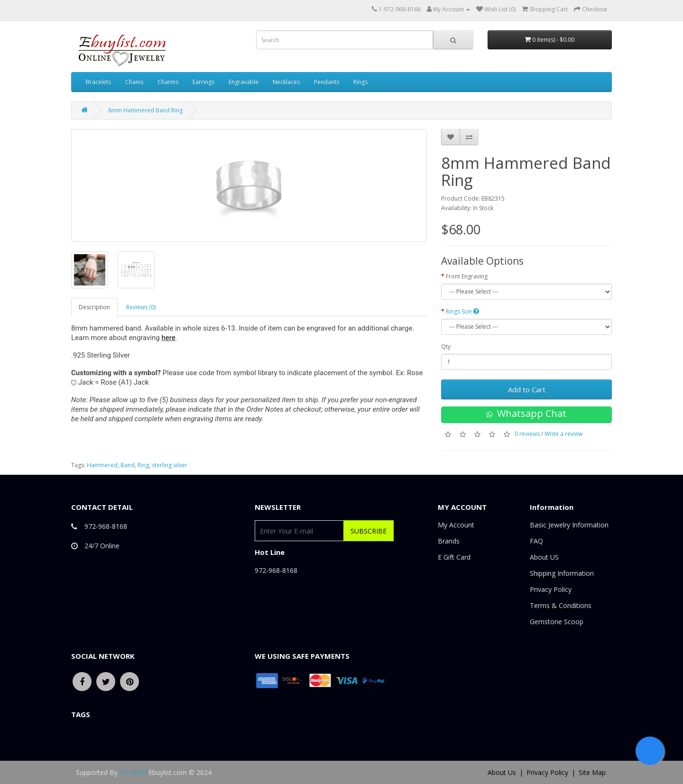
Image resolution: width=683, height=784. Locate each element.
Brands (449, 541)
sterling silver (170, 465)
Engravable (244, 82)
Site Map (592, 772)
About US (544, 557)
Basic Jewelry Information (569, 525)
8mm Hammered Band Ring (145, 110)
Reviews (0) (141, 307)
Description (94, 307)
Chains (134, 82)
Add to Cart (527, 389)
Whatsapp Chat (526, 413)
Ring (143, 465)
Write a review (563, 434)
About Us (502, 772)
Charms (168, 82)
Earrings (203, 82)
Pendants (327, 82)
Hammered (102, 465)
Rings (360, 82)
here (168, 338)
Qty (446, 346)
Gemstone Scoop (557, 622)
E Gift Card (454, 557)
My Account (456, 525)
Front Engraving (467, 276)
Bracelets (98, 82)
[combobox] (345, 40)
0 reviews (527, 434)
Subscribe (369, 531)
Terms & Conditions (561, 605)
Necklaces (286, 82)
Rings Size (462, 311)
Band (128, 465)
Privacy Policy (551, 589)
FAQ (536, 541)
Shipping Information (562, 573)
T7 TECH (133, 772)
